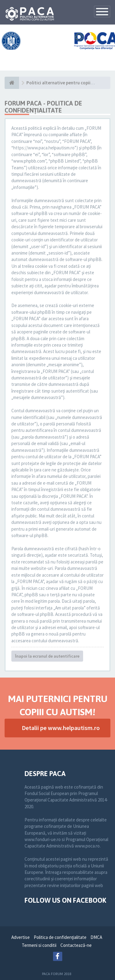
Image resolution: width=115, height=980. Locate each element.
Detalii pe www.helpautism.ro (61, 728)
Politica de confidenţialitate (60, 937)
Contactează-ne (76, 945)
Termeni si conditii (39, 945)
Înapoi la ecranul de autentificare (47, 656)
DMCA (96, 937)
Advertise (21, 937)
